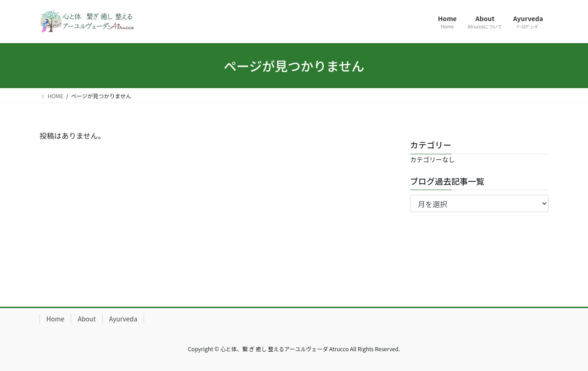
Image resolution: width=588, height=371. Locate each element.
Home (55, 319)
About (86, 319)
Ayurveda (123, 319)
